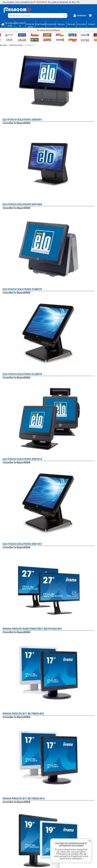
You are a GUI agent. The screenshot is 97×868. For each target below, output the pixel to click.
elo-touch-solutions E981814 (22, 459)
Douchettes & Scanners (20, 24)
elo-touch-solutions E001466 (22, 204)
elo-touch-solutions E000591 (22, 119)
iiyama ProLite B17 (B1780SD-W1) (24, 798)
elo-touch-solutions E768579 (22, 289)
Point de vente (30, 25)
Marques (71, 24)
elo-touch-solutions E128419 (22, 374)
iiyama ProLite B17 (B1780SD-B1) (23, 713)
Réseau (61, 24)
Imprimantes (41, 24)
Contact (92, 24)
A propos (82, 24)
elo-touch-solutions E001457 (22, 544)
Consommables (51, 24)
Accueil (3, 45)
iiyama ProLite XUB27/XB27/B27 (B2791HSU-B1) (32, 628)
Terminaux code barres (10, 24)
